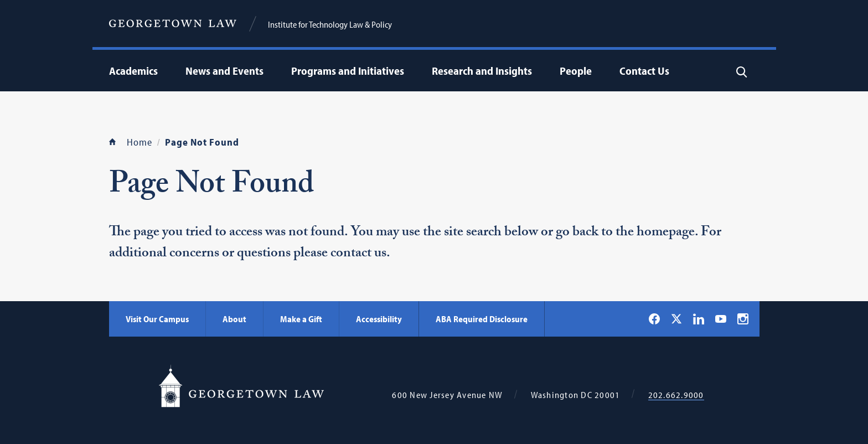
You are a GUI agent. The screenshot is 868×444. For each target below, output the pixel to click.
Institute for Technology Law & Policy (330, 24)
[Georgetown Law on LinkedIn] (699, 319)
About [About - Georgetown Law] (234, 319)
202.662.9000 (676, 395)
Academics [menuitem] (133, 71)
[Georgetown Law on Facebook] (654, 319)
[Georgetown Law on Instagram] (743, 319)
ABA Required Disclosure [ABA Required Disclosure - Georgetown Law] (482, 319)
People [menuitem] (576, 71)
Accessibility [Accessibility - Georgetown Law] (379, 319)
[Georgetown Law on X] (676, 319)
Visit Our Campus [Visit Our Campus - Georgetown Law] (157, 319)
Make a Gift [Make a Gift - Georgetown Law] (301, 319)
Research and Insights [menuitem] (482, 71)
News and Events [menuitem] (224, 71)
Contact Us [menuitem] (644, 71)
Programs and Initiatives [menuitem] (348, 71)
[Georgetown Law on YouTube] (721, 319)
